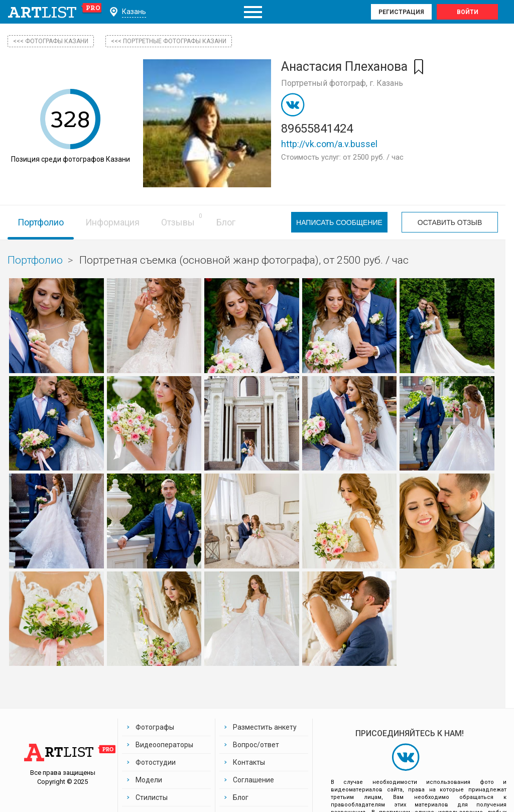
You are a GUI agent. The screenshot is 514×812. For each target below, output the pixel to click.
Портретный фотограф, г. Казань (342, 83)
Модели (149, 780)
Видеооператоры (164, 745)
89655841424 (317, 129)
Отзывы (178, 222)
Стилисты (152, 797)
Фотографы (155, 727)
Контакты (249, 762)
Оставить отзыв (450, 222)
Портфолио (41, 222)
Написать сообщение (339, 222)
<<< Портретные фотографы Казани (169, 41)
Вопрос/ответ (256, 745)
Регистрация (401, 12)
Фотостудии (156, 762)
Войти (468, 12)
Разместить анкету (265, 727)
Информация (112, 222)
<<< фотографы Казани (51, 41)
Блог (226, 222)
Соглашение (253, 780)
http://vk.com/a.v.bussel (329, 144)
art (55, 12)
